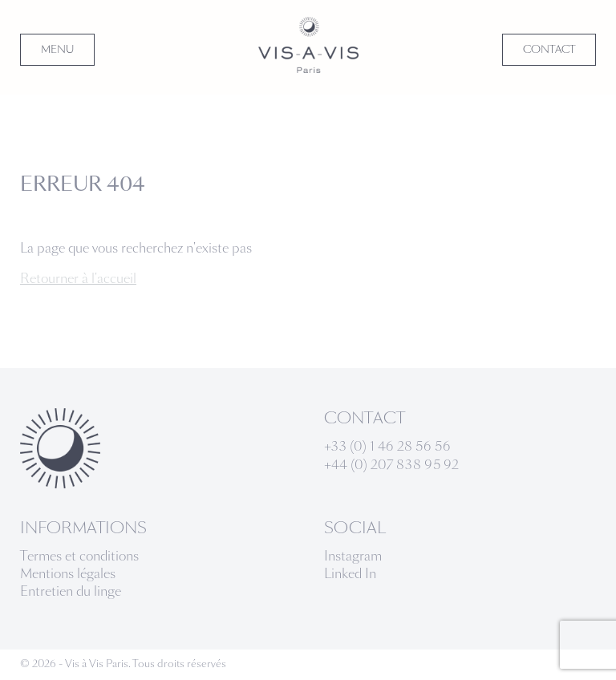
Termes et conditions (79, 556)
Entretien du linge (71, 591)
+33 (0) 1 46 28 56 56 (387, 446)
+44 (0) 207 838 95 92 (391, 465)
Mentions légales (68, 574)
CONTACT (549, 50)
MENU (57, 50)
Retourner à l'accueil (78, 279)
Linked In (350, 574)
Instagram (353, 556)
